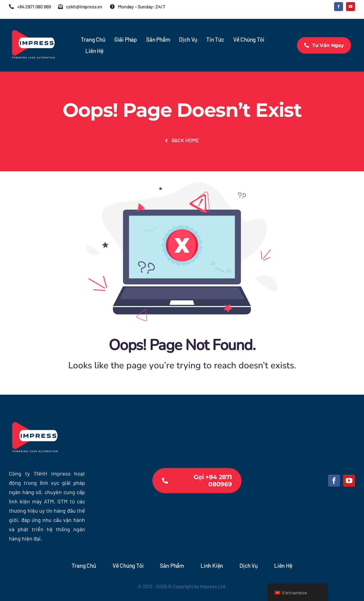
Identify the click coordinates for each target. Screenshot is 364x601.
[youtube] (351, 7)
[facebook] (339, 7)
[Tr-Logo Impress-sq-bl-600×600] (33, 24)
